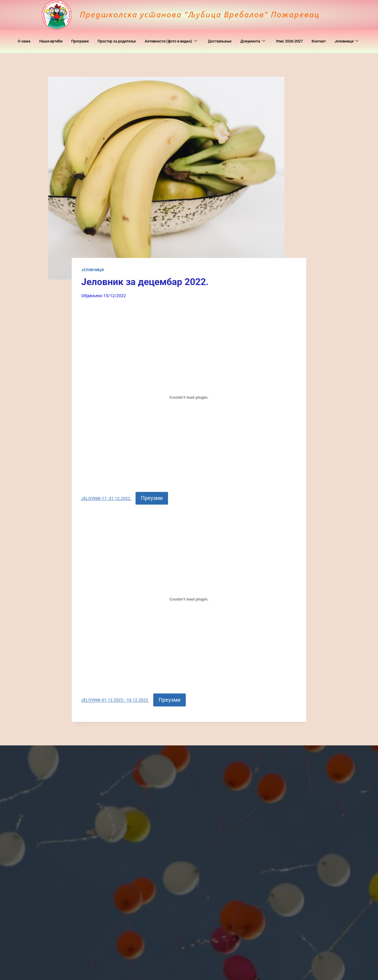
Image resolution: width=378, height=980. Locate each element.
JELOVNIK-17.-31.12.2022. (106, 498)
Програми (83, 35)
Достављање (244, 35)
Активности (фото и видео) (188, 35)
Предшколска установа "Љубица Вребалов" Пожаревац (204, 14)
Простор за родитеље (125, 35)
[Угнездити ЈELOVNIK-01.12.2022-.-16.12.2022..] (189, 599)
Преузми (152, 498)
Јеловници (188, 47)
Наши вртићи (50, 35)
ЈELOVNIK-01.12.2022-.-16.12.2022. (115, 700)
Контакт (357, 35)
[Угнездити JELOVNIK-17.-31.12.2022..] (189, 397)
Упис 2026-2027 (322, 35)
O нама (20, 35)
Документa (281, 35)
